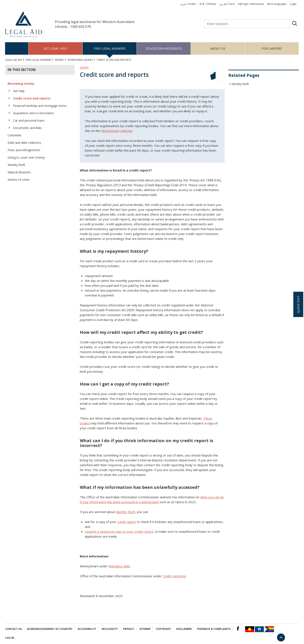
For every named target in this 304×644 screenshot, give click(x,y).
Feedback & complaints (214, 629)
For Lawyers (272, 48)
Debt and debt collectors (24, 143)
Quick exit (298, 304)
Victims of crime (19, 180)
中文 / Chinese (208, 4)
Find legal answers (110, 48)
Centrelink (14, 135)
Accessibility (87, 629)
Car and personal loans (29, 120)
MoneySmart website (117, 131)
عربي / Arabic (188, 4)
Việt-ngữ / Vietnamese (251, 4)
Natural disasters (19, 172)
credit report (127, 522)
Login (293, 4)
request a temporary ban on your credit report (119, 531)
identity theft (126, 512)
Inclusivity (110, 629)
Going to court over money (26, 157)
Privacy (129, 629)
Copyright (163, 629)
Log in (10, 638)
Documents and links (27, 128)
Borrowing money (80, 60)
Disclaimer (184, 629)
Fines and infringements (24, 150)
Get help (19, 91)
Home (17, 48)
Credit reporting (174, 576)
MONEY (60, 60)
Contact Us (13, 629)
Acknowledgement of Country (50, 629)
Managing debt (119, 566)
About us (218, 48)
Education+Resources (164, 48)
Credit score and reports (32, 98)
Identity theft (16, 165)
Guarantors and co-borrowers (33, 113)
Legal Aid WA (14, 60)
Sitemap (145, 629)
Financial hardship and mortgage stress (40, 106)
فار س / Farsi (227, 4)
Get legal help (55, 48)
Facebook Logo (238, 629)
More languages (277, 4)
